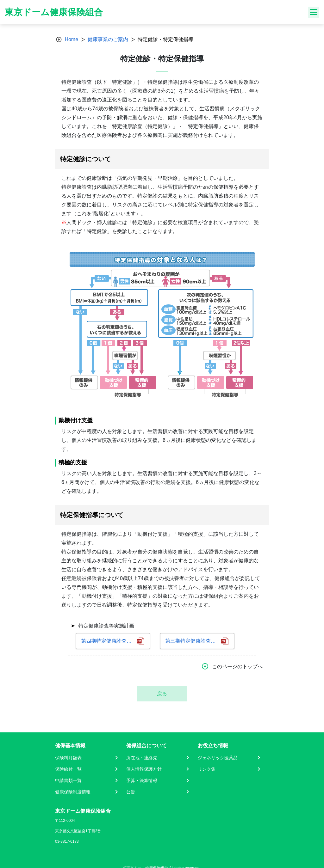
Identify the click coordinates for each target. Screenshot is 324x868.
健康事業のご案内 (108, 39)
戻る (162, 694)
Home (71, 39)
